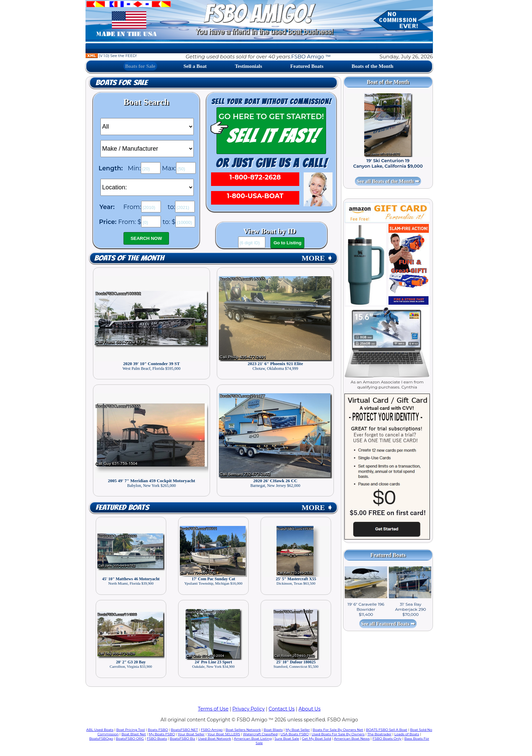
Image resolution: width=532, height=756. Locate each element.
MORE (317, 258)
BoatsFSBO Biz (182, 739)
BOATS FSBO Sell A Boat (387, 730)
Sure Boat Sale (287, 739)
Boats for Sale (140, 66)
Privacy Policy (249, 709)
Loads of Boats (407, 734)
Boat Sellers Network (243, 730)
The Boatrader (379, 734)
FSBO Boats (157, 739)
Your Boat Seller (191, 734)
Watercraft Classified (260, 734)
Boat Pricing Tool (130, 730)
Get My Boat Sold (317, 739)
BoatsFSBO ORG (130, 739)
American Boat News (352, 739)
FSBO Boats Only (387, 739)
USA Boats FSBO (295, 734)
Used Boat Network (215, 739)
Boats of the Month (372, 66)
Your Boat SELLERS (224, 734)
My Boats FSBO (162, 734)
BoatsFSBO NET (184, 730)
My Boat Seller (298, 730)
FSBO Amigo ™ (311, 56)
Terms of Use (213, 709)
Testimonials (248, 66)
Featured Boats (307, 66)
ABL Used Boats (100, 730)
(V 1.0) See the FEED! (111, 56)
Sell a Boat (195, 66)
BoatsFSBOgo (101, 739)
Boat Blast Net (134, 734)
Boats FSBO (158, 730)
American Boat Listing (253, 739)
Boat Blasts (273, 730)
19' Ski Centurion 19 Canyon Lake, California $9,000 (388, 163)
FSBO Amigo (212, 730)
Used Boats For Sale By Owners (338, 734)
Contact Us (282, 709)
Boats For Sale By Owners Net (338, 730)
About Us (310, 709)
